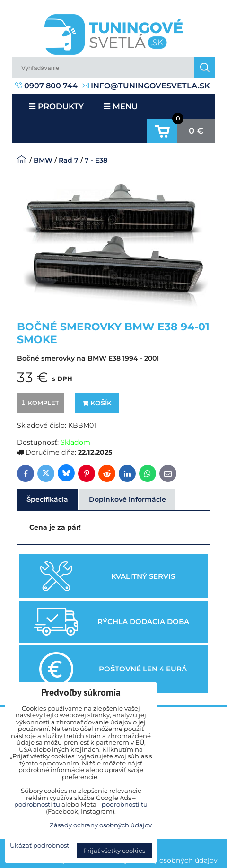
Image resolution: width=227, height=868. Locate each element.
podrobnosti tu (37, 804)
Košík (97, 403)
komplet (39, 403)
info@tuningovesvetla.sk (146, 86)
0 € (196, 131)
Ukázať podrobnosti (40, 846)
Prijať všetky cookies (114, 851)
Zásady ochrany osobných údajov (161, 860)
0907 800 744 (46, 86)
